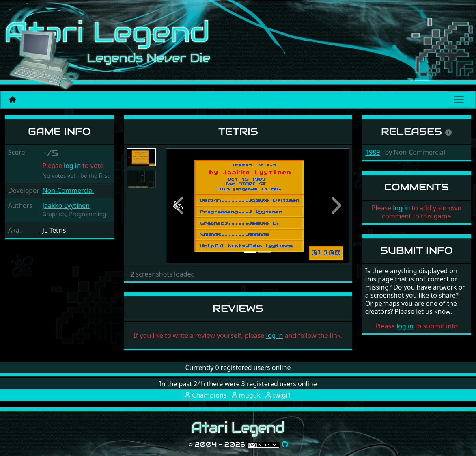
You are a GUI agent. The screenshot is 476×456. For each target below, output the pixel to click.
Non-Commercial (68, 190)
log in (72, 166)
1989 (373, 152)
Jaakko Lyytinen (66, 205)
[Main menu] (459, 99)
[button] (179, 206)
